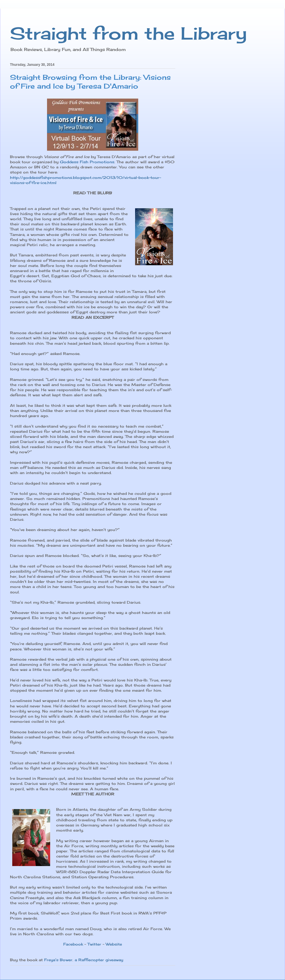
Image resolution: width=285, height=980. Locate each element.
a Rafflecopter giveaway (99, 960)
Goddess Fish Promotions (87, 162)
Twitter (94, 944)
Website (114, 944)
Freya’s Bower (58, 960)
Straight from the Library (128, 33)
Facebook (73, 944)
